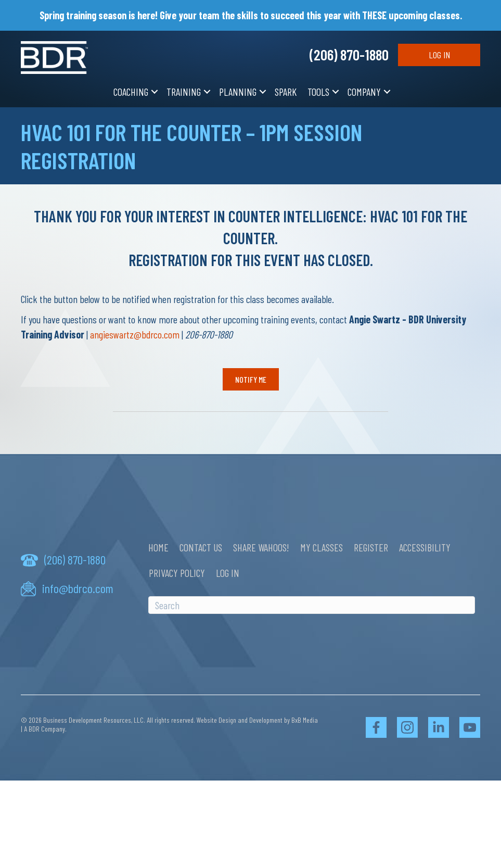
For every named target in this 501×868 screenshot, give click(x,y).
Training (184, 92)
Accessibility (425, 547)
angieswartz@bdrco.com (135, 334)
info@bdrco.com (78, 588)
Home (158, 547)
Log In (439, 55)
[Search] (312, 605)
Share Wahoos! (261, 547)
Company (364, 92)
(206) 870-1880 (349, 54)
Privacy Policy (177, 573)
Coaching (131, 92)
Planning (238, 92)
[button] (155, 92)
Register (371, 547)
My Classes (322, 547)
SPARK (286, 92)
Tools (318, 92)
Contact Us (201, 547)
